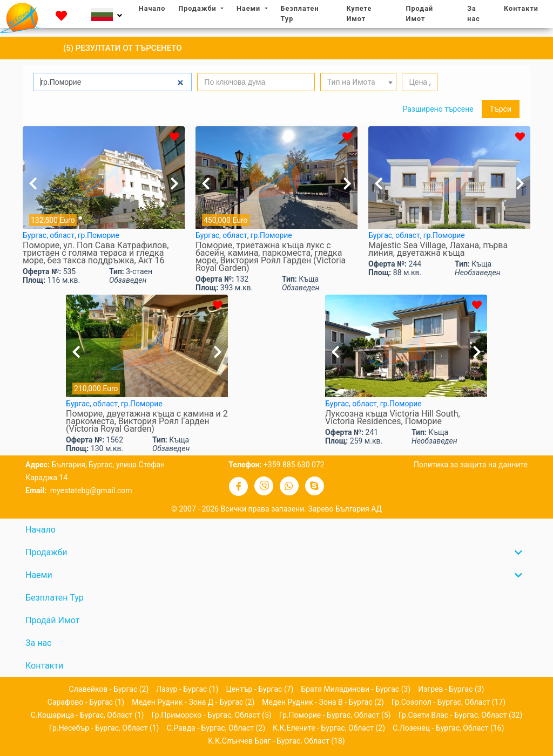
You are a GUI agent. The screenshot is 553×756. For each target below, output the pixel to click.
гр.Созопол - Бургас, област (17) (449, 702)
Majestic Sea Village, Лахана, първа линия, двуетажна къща (438, 249)
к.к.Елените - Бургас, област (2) (329, 728)
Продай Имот (420, 13)
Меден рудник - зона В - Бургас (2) (323, 702)
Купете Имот (359, 13)
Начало (155, 8)
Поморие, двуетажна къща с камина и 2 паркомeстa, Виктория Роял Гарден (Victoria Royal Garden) (147, 421)
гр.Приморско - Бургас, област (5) (211, 715)
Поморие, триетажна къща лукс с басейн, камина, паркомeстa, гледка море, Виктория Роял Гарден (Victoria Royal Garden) (271, 257)
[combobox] (359, 82)
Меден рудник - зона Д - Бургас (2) (193, 702)
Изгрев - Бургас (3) (451, 689)
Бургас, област (49, 235)
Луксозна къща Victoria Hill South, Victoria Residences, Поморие (393, 418)
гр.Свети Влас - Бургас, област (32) (461, 715)
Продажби (198, 8)
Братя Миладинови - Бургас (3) (356, 689)
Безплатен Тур (300, 13)
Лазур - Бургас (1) (187, 689)
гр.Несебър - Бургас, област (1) (104, 728)
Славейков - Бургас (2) (109, 689)
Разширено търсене (438, 109)
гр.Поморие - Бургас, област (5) (335, 715)
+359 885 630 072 (294, 465)
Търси (501, 109)
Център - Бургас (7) (259, 689)
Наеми (249, 8)
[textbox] (359, 82)
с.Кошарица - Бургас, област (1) (87, 715)
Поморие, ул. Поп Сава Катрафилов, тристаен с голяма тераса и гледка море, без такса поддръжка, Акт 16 (96, 253)
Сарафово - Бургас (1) (86, 702)
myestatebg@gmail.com (90, 491)
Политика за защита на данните (471, 465)
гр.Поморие (99, 235)
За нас (482, 13)
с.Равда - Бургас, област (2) (216, 728)
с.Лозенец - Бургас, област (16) (448, 728)
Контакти (521, 8)
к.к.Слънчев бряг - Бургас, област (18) (276, 741)
